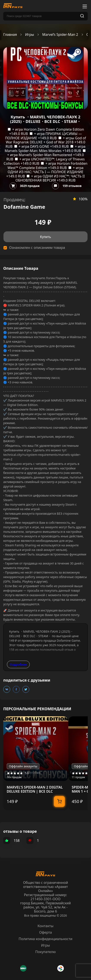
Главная (10, 35)
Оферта (46, 932)
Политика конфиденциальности (45, 939)
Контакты (45, 926)
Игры (30, 35)
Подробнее (18, 664)
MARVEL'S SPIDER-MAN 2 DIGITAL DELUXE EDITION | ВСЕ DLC (35, 789)
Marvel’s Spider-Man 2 (60, 35)
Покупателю (46, 952)
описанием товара (49, 248)
